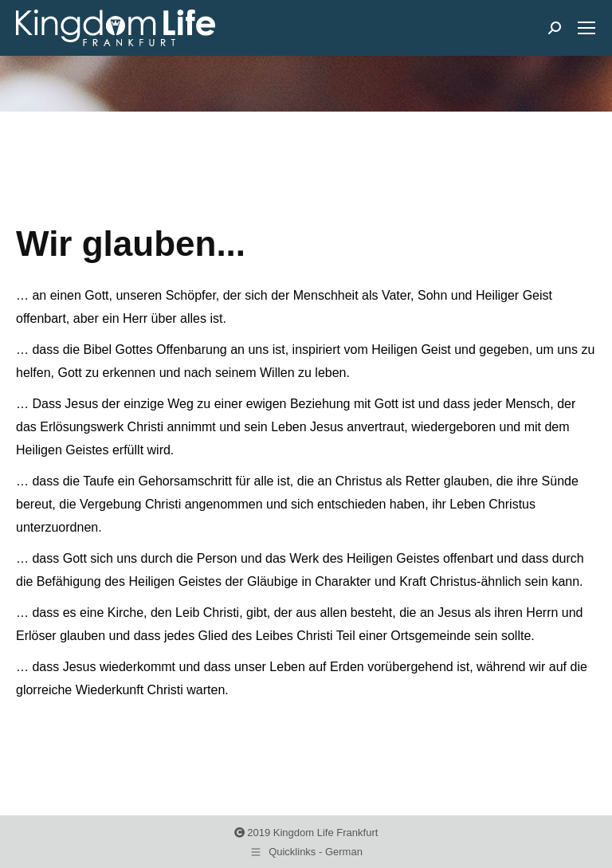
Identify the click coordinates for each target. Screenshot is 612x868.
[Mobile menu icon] (586, 28)
